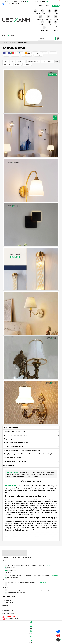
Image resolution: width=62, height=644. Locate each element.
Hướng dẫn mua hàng (8, 611)
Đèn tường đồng (38, 55)
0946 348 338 (13, 617)
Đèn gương (6, 55)
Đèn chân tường (15, 55)
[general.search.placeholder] (46, 39)
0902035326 (13, 2)
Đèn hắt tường (44, 53)
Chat (31, 627)
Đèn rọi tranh (53, 53)
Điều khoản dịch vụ (7, 605)
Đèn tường (35, 53)
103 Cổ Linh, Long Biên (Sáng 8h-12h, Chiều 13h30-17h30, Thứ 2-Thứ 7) (29, 565)
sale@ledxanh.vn (12, 570)
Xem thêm (31, 539)
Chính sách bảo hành (8, 603)
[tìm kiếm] (56, 39)
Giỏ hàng (45, 641)
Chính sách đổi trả (7, 600)
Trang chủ (31, 623)
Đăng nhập (40, 6)
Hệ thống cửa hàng (15, 4)
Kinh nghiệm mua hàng (8, 613)
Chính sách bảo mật (7, 608)
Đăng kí (48, 6)
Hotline (31, 632)
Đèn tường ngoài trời (27, 55)
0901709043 (49, 2)
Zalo (6, 4)
